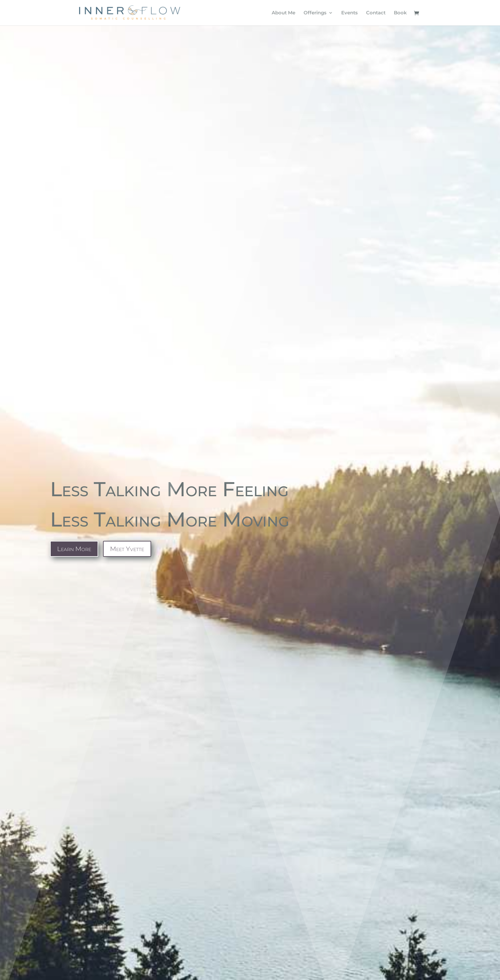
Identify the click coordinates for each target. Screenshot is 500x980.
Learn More (74, 549)
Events (349, 13)
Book (400, 13)
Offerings (315, 13)
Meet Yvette (127, 549)
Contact (376, 13)
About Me (283, 13)
